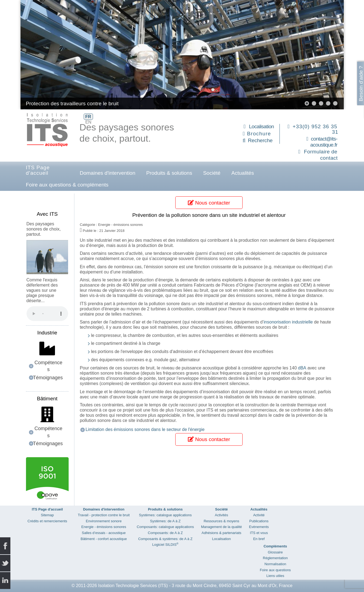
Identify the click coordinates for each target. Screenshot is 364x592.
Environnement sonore (104, 521)
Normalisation (275, 564)
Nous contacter (209, 203)
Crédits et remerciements (47, 521)
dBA (302, 368)
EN (88, 122)
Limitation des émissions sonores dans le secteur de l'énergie (145, 429)
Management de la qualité (222, 527)
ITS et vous (259, 533)
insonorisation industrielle (288, 322)
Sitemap (47, 515)
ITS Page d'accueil (38, 170)
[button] (307, 103)
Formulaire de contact (321, 155)
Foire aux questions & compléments (67, 185)
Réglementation (275, 558)
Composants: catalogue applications (165, 527)
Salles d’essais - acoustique (104, 533)
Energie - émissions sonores (104, 527)
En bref (259, 539)
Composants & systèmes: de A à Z (165, 539)
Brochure (259, 134)
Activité (259, 515)
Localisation (261, 126)
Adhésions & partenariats (221, 533)
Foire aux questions (275, 570)
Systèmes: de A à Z (165, 521)
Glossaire (275, 552)
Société (212, 173)
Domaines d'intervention (108, 173)
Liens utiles (275, 576)
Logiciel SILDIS (165, 545)
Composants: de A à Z (165, 533)
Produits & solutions (169, 173)
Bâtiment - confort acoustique (104, 539)
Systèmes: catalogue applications (165, 515)
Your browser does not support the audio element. (47, 314)
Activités (222, 515)
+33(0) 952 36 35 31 (315, 129)
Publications (259, 521)
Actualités (243, 173)
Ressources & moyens (222, 521)
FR (88, 117)
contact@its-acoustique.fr (324, 142)
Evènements (259, 527)
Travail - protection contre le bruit (104, 515)
